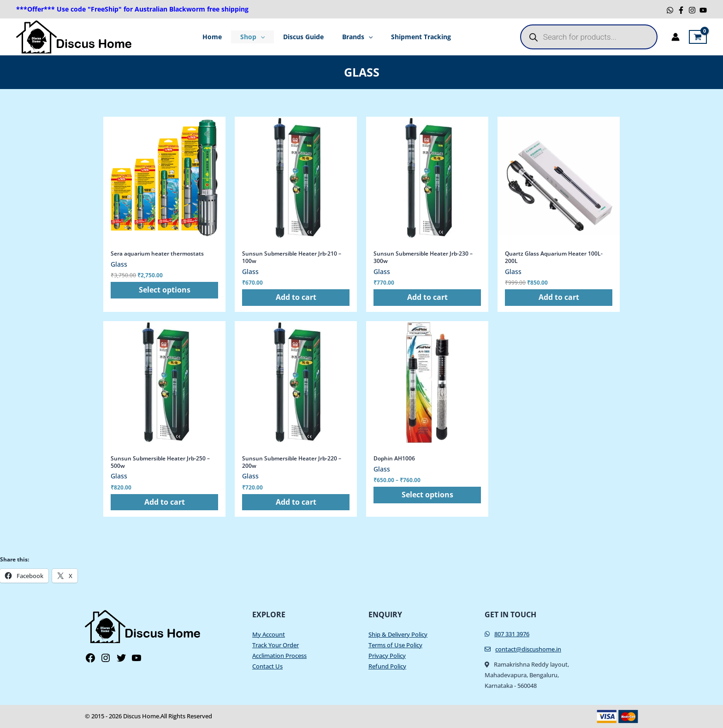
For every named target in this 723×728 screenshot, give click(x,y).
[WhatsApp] (670, 10)
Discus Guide (303, 37)
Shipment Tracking (412, 37)
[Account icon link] (676, 37)
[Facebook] (681, 10)
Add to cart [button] (296, 298)
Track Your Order (276, 645)
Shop (257, 37)
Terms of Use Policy (395, 645)
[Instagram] (692, 10)
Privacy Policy (387, 656)
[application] (265, 37)
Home (221, 37)
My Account (269, 634)
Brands (353, 37)
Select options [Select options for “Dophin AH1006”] (427, 496)
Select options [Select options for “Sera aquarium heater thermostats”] (165, 291)
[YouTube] (703, 10)
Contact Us (267, 666)
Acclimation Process (279, 656)
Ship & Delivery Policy (398, 634)
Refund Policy (387, 666)
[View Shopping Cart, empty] (698, 37)
